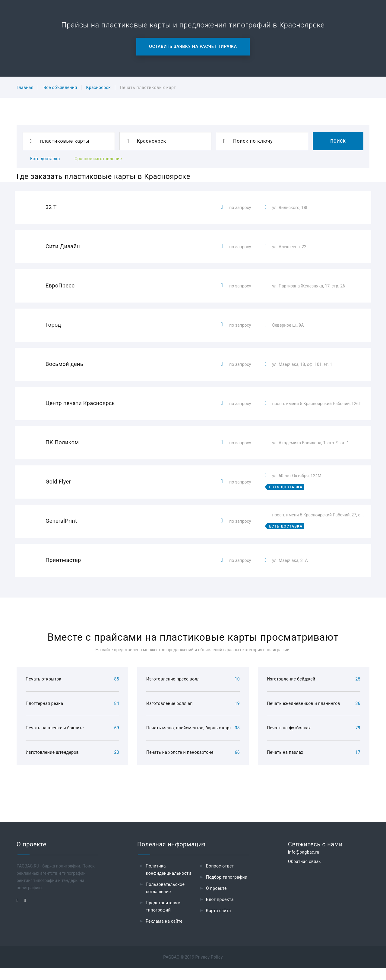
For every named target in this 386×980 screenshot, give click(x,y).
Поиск (338, 141)
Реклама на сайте (164, 933)
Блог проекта (220, 911)
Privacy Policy (209, 969)
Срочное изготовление (98, 159)
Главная (25, 87)
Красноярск (98, 87)
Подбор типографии (227, 889)
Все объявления (60, 87)
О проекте (216, 900)
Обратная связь (304, 873)
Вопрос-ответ (220, 878)
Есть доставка (45, 159)
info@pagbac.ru (304, 864)
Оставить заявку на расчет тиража (193, 46)
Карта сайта (218, 922)
